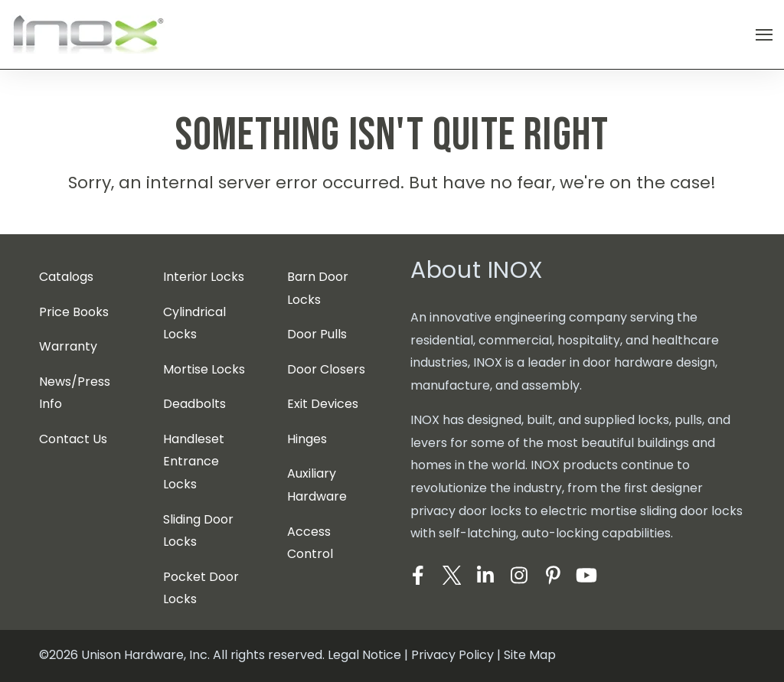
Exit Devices (323, 404)
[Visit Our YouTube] (586, 576)
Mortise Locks (204, 369)
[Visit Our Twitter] (452, 576)
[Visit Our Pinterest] (553, 576)
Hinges (307, 439)
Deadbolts (194, 404)
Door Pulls (317, 334)
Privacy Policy (452, 655)
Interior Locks (204, 277)
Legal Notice (364, 655)
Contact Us (73, 439)
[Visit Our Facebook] (418, 576)
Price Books (74, 312)
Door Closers (326, 369)
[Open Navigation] (764, 35)
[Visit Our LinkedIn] (485, 576)
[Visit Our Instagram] (519, 576)
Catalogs (66, 277)
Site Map (530, 655)
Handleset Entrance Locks (194, 462)
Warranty (68, 346)
